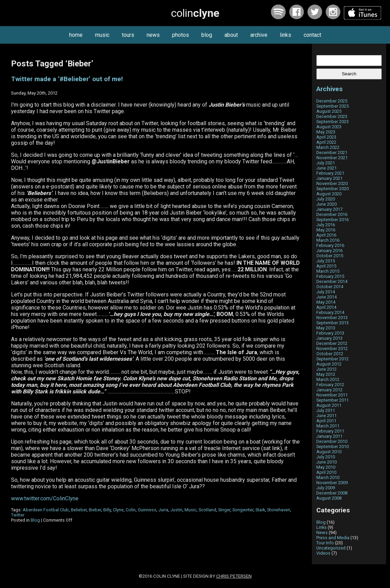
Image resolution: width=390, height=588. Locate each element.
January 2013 (329, 338)
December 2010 (332, 441)
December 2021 (332, 153)
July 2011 (326, 410)
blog (207, 35)
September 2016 (333, 220)
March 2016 (328, 240)
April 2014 (326, 307)
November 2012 (332, 349)
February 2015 (330, 276)
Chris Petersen (234, 576)
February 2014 (330, 312)
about (231, 35)
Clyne (118, 510)
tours (128, 35)
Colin (131, 510)
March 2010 (328, 477)
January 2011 (329, 436)
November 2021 (332, 158)
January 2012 (329, 390)
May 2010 (326, 467)
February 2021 (330, 173)
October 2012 (330, 354)
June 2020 (326, 204)
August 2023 (329, 127)
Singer (224, 510)
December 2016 (332, 214)
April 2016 (326, 235)
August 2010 (329, 452)
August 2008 (329, 498)
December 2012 (332, 343)
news (153, 35)
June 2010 (326, 462)
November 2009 (332, 483)
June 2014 (326, 297)
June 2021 (326, 168)
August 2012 (329, 364)
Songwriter (243, 510)
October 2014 (330, 287)
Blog (35, 520)
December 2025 (332, 101)
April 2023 (326, 137)
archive (259, 35)
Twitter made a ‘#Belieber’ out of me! (67, 79)
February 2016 (330, 245)
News (322, 532)
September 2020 (333, 189)
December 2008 (332, 493)
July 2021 (326, 163)
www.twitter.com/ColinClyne (45, 498)
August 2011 (329, 405)
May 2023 (326, 132)
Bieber (95, 510)
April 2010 (326, 472)
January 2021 (329, 178)
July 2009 (326, 488)
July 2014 (326, 292)
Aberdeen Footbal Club (46, 510)
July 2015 (326, 261)
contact (312, 35)
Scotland (207, 510)
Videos (323, 553)
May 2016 (326, 230)
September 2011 (333, 400)
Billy (107, 510)
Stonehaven (279, 510)
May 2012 (326, 374)
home (76, 35)
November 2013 (332, 318)
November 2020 (332, 183)
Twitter (18, 515)
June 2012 (326, 369)
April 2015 (326, 266)
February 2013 (330, 333)
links (286, 35)
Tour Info (325, 543)
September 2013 (333, 323)
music (102, 35)
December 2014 (332, 281)
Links (322, 527)
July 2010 (326, 457)
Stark (260, 510)
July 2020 (326, 199)
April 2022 (326, 142)
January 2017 (329, 209)
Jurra (163, 510)
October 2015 (330, 256)
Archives (329, 89)
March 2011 (328, 426)
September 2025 (333, 106)
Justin (176, 510)
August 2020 (329, 194)
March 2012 (328, 379)
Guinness (147, 510)
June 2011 (326, 416)
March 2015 (328, 271)
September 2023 (333, 122)
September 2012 (333, 359)
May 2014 (326, 302)
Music (191, 510)
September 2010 (333, 447)
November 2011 (332, 395)
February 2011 (330, 431)
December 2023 (332, 116)
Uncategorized (331, 548)
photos (181, 35)
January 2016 (329, 251)
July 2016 (326, 225)
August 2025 (329, 111)
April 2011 (326, 421)
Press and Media (333, 538)
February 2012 (330, 385)
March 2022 (328, 147)
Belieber (79, 510)
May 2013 (326, 328)
